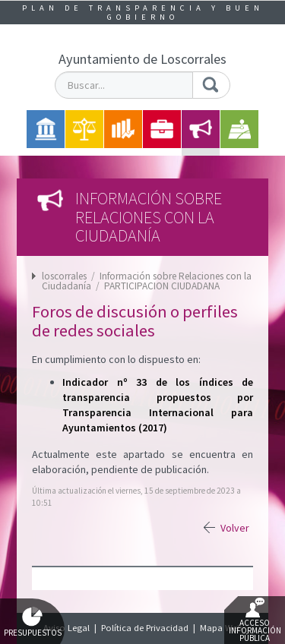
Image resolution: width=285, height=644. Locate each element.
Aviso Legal (66, 628)
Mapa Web (221, 628)
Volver (235, 528)
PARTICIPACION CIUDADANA (162, 286)
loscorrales (64, 276)
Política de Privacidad (145, 628)
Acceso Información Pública (255, 620)
